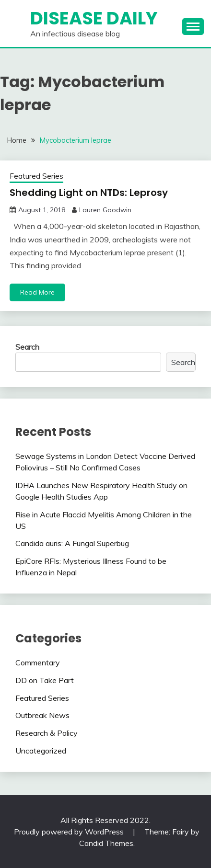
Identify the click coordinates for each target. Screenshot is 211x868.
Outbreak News (42, 715)
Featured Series (36, 176)
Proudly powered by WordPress (70, 832)
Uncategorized (41, 751)
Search (27, 347)
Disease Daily (94, 18)
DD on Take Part (45, 680)
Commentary (38, 662)
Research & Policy (47, 733)
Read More (37, 292)
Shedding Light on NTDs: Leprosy (89, 193)
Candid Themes (106, 843)
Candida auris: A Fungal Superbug (72, 543)
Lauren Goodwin (105, 210)
